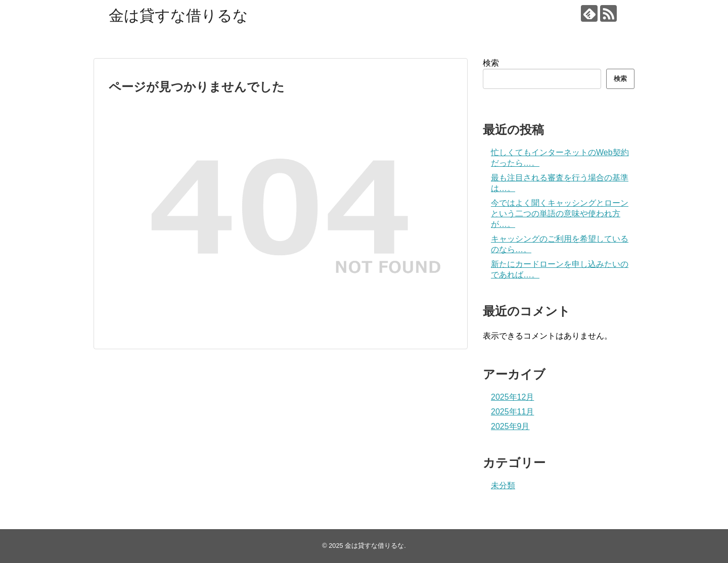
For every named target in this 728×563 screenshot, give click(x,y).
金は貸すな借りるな (178, 15)
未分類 (503, 485)
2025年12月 (512, 397)
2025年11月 (512, 412)
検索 (491, 63)
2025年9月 (510, 426)
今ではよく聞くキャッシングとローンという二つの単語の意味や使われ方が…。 (560, 214)
